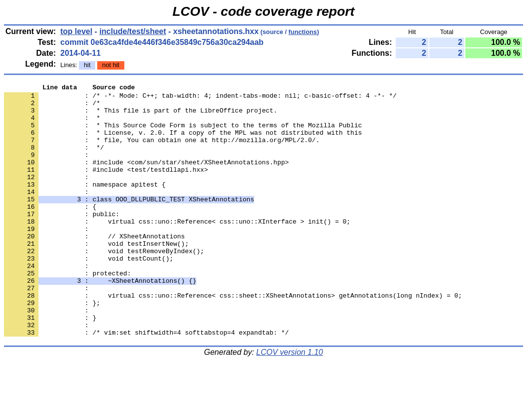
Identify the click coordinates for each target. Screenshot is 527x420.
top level (76, 31)
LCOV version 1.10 (289, 402)
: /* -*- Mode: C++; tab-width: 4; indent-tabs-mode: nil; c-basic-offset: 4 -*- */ (200, 98)
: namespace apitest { (85, 205)
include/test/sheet (132, 31)
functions (303, 32)
